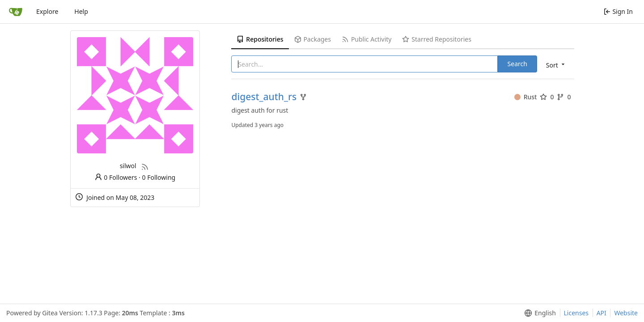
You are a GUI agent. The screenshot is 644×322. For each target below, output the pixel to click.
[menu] (556, 65)
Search (517, 64)
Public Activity (366, 39)
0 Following (159, 177)
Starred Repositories (436, 39)
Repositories (260, 39)
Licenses (576, 313)
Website (626, 313)
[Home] (16, 12)
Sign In (618, 11)
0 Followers (116, 177)
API (602, 313)
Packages (313, 39)
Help (81, 11)
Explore (47, 11)
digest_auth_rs (264, 97)
